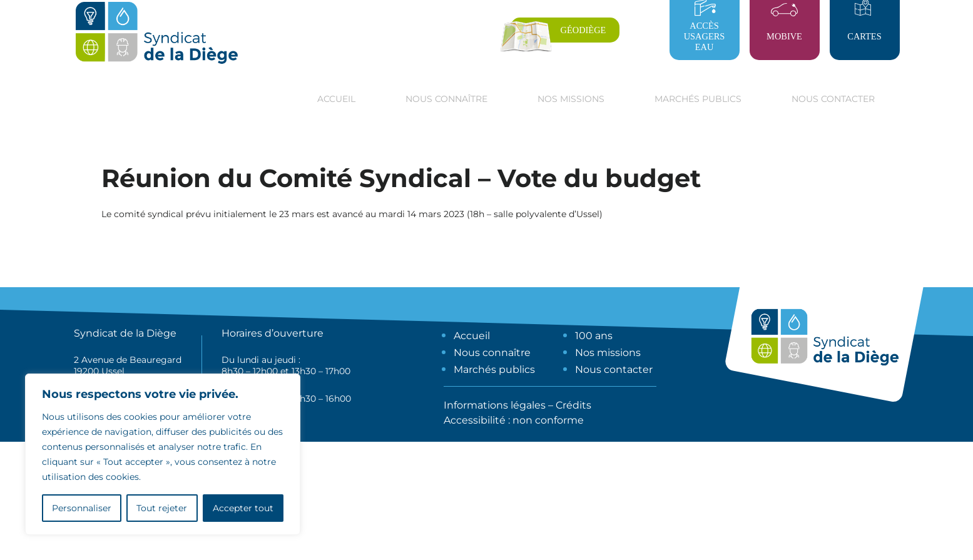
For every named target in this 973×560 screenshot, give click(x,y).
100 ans (594, 336)
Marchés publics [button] (698, 99)
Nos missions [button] (571, 99)
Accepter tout (243, 508)
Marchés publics (494, 369)
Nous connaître (492, 353)
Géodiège (583, 30)
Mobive (784, 36)
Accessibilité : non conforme (514, 420)
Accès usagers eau (705, 36)
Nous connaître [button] (446, 99)
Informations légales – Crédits (517, 405)
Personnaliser (82, 508)
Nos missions (608, 353)
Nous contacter (833, 99)
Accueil (336, 99)
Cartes (864, 36)
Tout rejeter (162, 508)
